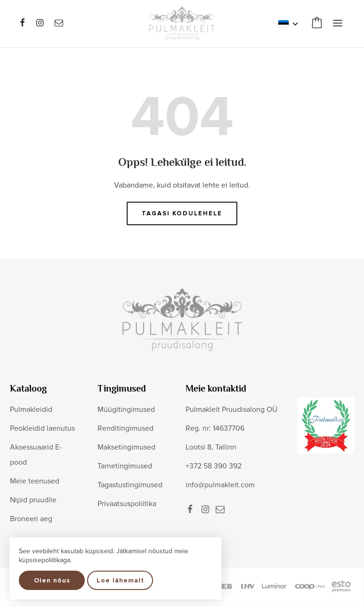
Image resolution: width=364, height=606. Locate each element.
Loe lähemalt (120, 580)
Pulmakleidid (31, 409)
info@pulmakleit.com (220, 485)
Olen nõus (52, 580)
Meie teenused (35, 481)
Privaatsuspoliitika (127, 504)
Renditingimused (125, 428)
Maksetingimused (126, 447)
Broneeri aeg (31, 519)
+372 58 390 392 (214, 466)
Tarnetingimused (125, 466)
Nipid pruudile (33, 500)
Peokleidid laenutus (42, 428)
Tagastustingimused (130, 485)
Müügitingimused (126, 409)
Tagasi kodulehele (182, 213)
